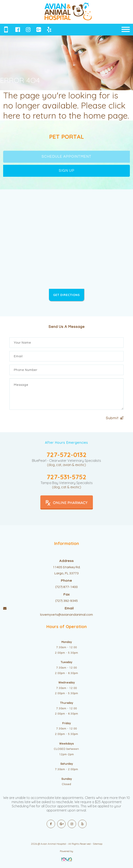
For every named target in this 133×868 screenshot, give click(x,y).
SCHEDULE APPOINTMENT (66, 157)
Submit (115, 418)
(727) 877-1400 (66, 587)
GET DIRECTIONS (66, 295)
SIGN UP (67, 171)
